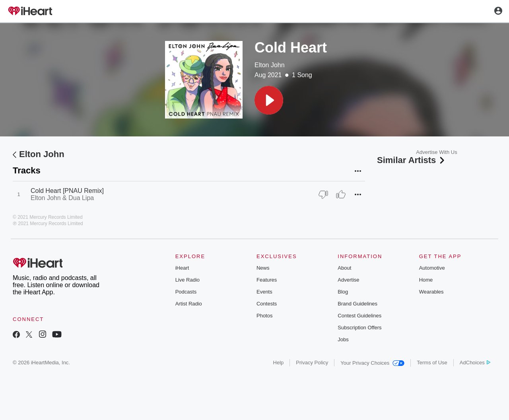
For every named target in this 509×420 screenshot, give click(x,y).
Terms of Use (432, 363)
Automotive (432, 268)
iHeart (182, 268)
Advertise (348, 280)
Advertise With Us (436, 152)
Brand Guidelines (357, 304)
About (344, 268)
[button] (269, 100)
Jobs (343, 339)
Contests (267, 304)
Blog (343, 292)
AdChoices (475, 363)
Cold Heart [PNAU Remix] (67, 191)
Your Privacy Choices (372, 363)
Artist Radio (189, 304)
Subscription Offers (359, 328)
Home (426, 280)
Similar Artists (412, 160)
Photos (264, 316)
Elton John (270, 65)
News (263, 268)
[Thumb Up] (341, 194)
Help (279, 363)
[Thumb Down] (323, 194)
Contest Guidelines (359, 316)
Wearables (431, 292)
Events (264, 292)
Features (267, 280)
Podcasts (186, 292)
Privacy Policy (312, 363)
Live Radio (187, 280)
